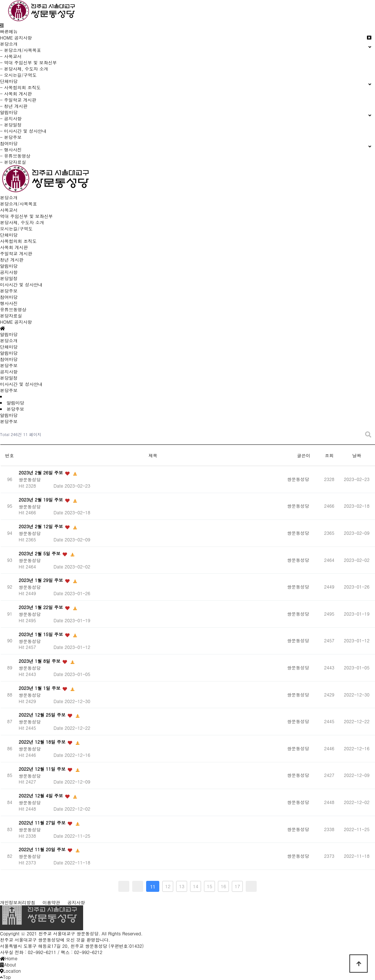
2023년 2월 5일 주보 (40, 553)
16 (223, 886)
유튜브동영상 (13, 309)
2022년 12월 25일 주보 (43, 715)
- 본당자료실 (13, 162)
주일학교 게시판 (16, 253)
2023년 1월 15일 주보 (42, 634)
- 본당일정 (11, 125)
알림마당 (9, 266)
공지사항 (23, 37)
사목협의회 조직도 (18, 241)
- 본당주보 (11, 137)
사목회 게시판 (14, 247)
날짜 (357, 455)
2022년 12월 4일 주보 (42, 795)
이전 (138, 886)
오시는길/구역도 (16, 228)
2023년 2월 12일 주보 (42, 526)
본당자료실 (11, 316)
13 (181, 886)
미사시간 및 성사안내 (21, 284)
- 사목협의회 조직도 (20, 87)
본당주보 (9, 291)
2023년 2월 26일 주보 (42, 472)
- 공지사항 (11, 118)
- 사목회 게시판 (16, 93)
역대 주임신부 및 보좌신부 (26, 216)
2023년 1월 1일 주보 (40, 688)
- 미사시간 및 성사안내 (23, 131)
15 (209, 886)
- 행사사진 (11, 149)
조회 (329, 455)
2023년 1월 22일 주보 (42, 607)
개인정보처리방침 (18, 902)
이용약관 (51, 902)
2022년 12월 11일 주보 (43, 769)
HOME (6, 37)
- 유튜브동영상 (15, 156)
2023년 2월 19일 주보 (42, 500)
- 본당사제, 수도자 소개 (24, 69)
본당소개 (9, 197)
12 (168, 886)
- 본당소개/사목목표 (21, 50)
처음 (124, 886)
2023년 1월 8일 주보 (40, 661)
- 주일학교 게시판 (18, 100)
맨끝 (251, 886)
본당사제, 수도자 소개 (22, 222)
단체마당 (9, 235)
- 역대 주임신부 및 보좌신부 (28, 62)
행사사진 (9, 303)
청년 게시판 (12, 260)
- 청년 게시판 (14, 106)
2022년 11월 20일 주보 (43, 850)
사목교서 (9, 210)
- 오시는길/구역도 (18, 75)
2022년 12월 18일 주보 (43, 742)
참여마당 (9, 297)
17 (237, 886)
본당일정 (9, 278)
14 (195, 886)
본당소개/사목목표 (18, 204)
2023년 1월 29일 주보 (42, 580)
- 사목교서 (11, 56)
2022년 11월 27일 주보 (43, 823)
